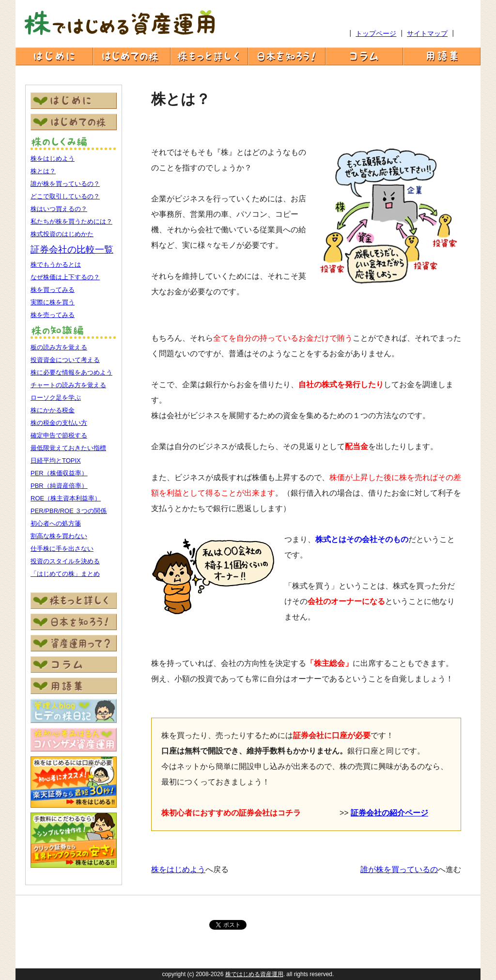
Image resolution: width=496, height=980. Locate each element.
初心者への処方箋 (56, 523)
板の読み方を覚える (59, 347)
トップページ (376, 33)
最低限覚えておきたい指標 (68, 448)
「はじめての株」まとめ (65, 574)
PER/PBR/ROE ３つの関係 (69, 511)
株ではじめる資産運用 (254, 974)
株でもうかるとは (56, 264)
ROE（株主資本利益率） (66, 498)
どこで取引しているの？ (65, 196)
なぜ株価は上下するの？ (65, 277)
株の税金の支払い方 (59, 423)
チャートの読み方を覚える (68, 385)
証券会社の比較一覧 (72, 249)
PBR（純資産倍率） (59, 486)
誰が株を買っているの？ (65, 184)
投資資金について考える (65, 360)
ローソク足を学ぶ (56, 398)
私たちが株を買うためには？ (71, 221)
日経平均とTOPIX (56, 460)
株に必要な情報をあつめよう (71, 372)
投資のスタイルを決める (65, 561)
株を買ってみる (53, 290)
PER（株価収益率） (59, 473)
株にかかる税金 (53, 410)
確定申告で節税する (59, 435)
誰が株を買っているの (399, 869)
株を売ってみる (53, 315)
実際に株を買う (53, 302)
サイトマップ (427, 33)
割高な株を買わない (59, 536)
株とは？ (43, 171)
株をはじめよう (53, 158)
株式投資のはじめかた (62, 234)
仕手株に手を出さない (62, 549)
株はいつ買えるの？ (59, 209)
